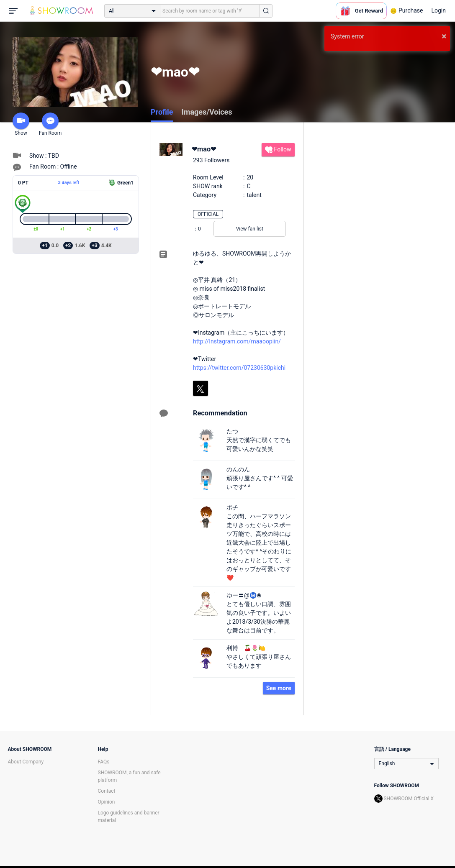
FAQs (104, 762)
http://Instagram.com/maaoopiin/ (237, 341)
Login (438, 10)
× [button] (444, 36)
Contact (107, 791)
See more (279, 688)
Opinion (107, 802)
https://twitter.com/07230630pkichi (239, 368)
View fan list (250, 229)
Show (21, 124)
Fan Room (50, 124)
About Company (26, 762)
